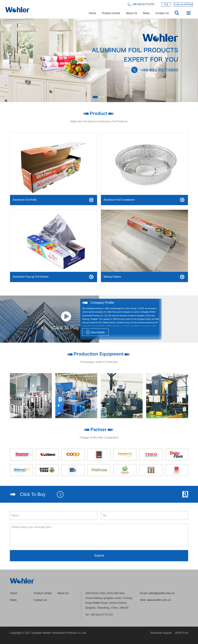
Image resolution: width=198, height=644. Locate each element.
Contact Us (162, 13)
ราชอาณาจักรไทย (183, 4)
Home (93, 13)
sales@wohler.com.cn (161, 593)
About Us (131, 13)
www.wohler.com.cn (159, 600)
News (146, 13)
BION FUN (182, 633)
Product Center (111, 13)
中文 (166, 4)
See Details (95, 332)
